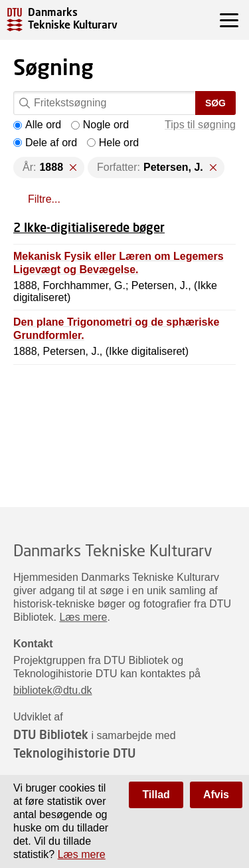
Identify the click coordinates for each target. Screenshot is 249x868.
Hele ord (113, 143)
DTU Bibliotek (51, 734)
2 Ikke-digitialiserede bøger (89, 227)
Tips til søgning (200, 125)
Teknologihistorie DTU (74, 753)
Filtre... (44, 199)
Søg (215, 103)
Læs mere (83, 617)
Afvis (216, 795)
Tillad (156, 795)
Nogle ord (100, 125)
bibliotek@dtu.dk (53, 690)
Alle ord (37, 125)
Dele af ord (45, 143)
